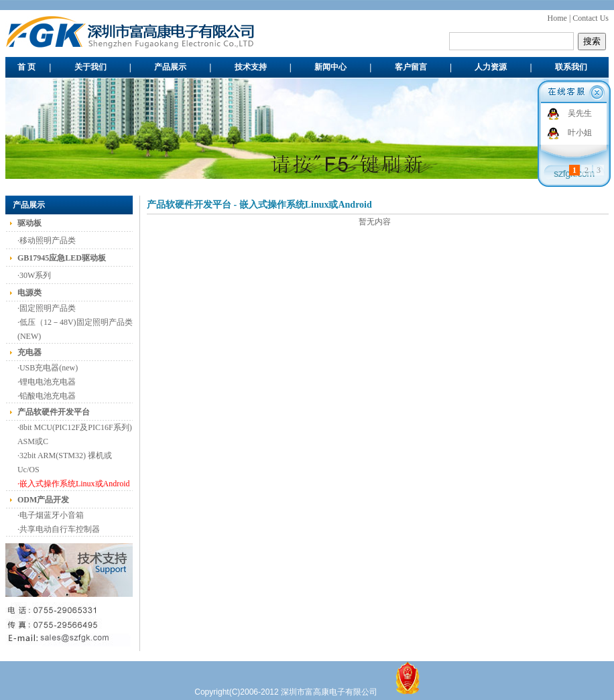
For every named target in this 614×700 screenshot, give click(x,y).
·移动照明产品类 (47, 240)
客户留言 (411, 67)
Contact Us (591, 18)
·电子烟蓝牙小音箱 (51, 515)
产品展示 (170, 67)
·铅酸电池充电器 (47, 396)
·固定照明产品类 (47, 308)
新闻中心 (330, 67)
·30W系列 (34, 275)
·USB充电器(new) (48, 368)
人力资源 (491, 67)
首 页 (26, 67)
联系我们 (571, 67)
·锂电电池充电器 (47, 382)
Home (557, 18)
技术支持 (251, 67)
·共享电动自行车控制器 (59, 529)
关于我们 (90, 67)
